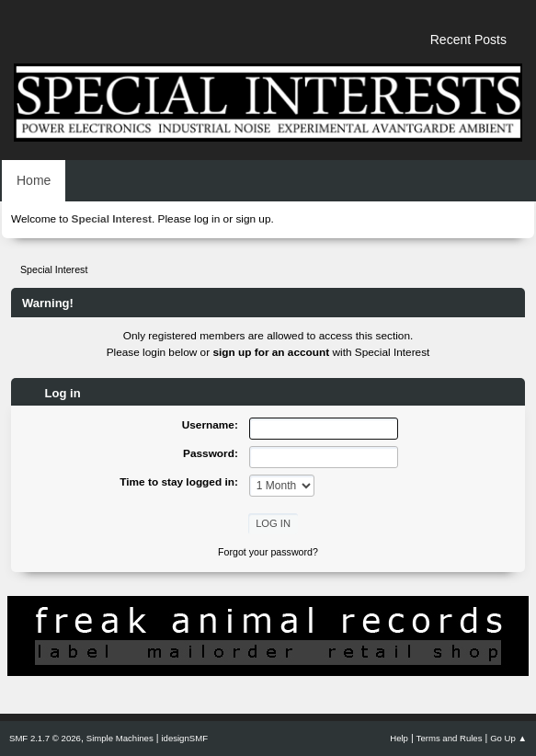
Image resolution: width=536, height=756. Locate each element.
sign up (253, 219)
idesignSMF (184, 738)
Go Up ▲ (508, 738)
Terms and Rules (450, 738)
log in (207, 219)
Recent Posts (468, 40)
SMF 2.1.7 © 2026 (45, 738)
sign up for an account (271, 352)
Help (399, 738)
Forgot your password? (268, 552)
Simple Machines (120, 738)
